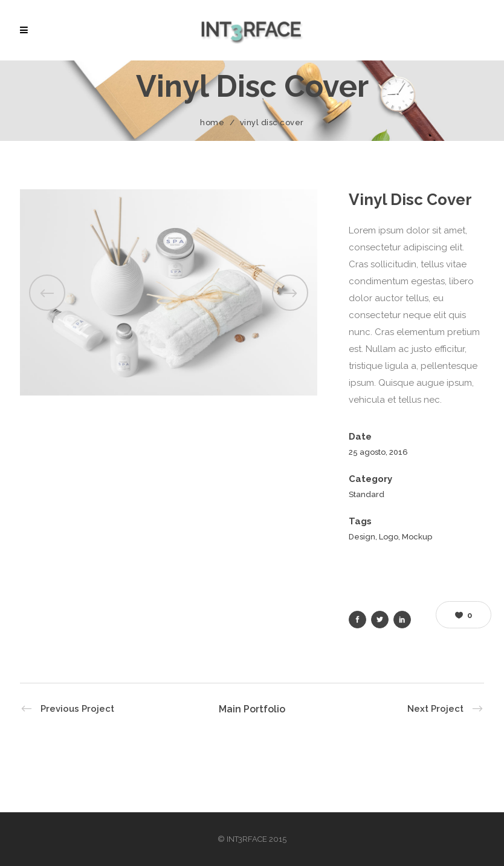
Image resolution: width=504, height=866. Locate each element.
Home (212, 122)
